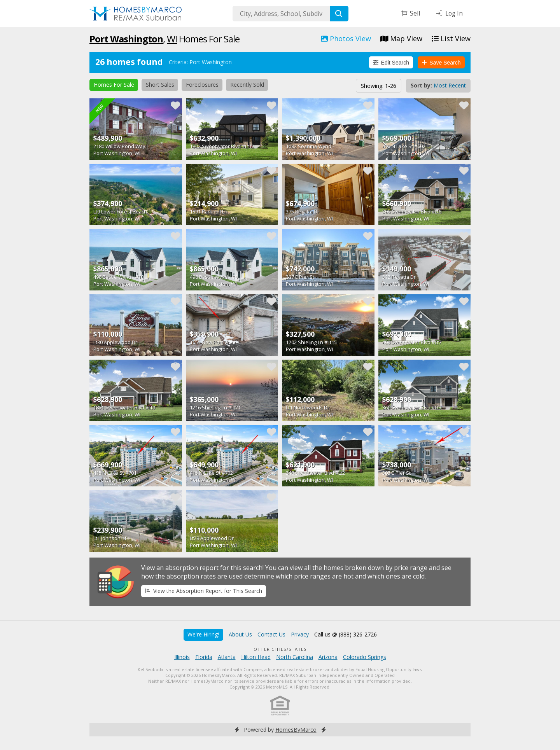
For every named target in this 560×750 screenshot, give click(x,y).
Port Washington (126, 39)
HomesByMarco (296, 730)
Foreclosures (202, 85)
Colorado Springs (365, 657)
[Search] (339, 14)
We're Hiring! (203, 634)
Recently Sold (247, 85)
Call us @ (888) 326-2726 (346, 634)
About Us (240, 634)
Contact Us (271, 634)
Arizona (328, 657)
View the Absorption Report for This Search (204, 591)
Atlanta (227, 657)
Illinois (182, 657)
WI (172, 39)
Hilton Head (256, 657)
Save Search (441, 63)
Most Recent (450, 85)
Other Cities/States (280, 649)
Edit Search (391, 63)
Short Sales (160, 85)
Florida (204, 657)
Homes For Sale (114, 85)
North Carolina (295, 657)
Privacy (300, 634)
